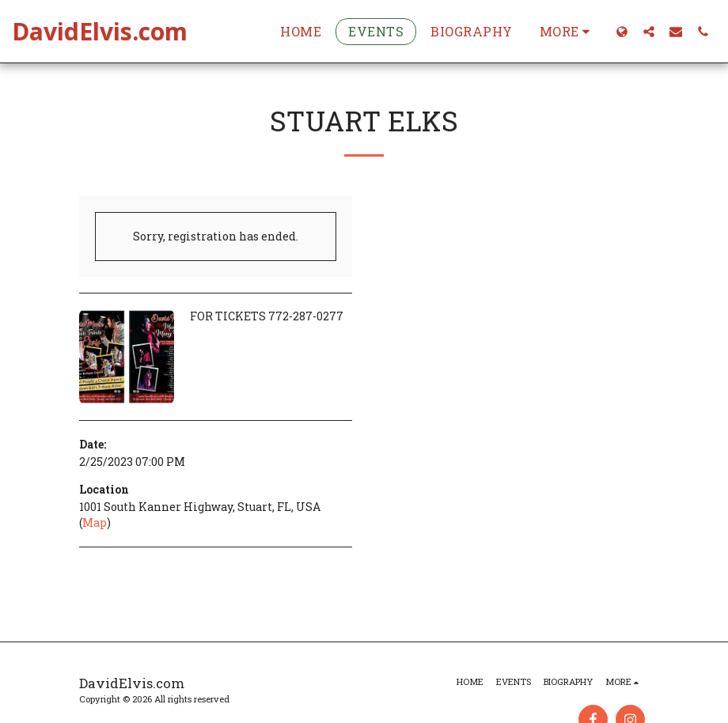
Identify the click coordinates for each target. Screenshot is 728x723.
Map (95, 522)
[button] (649, 31)
